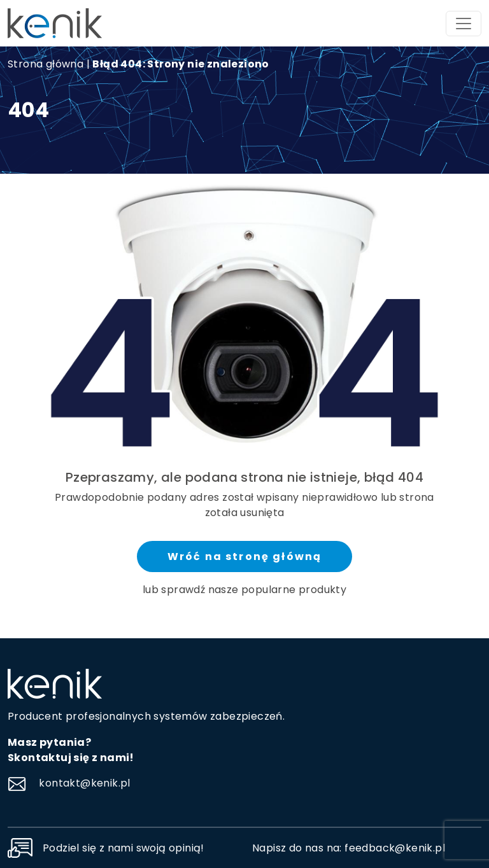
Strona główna (46, 64)
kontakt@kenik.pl (69, 783)
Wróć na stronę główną (244, 556)
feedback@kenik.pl (395, 848)
